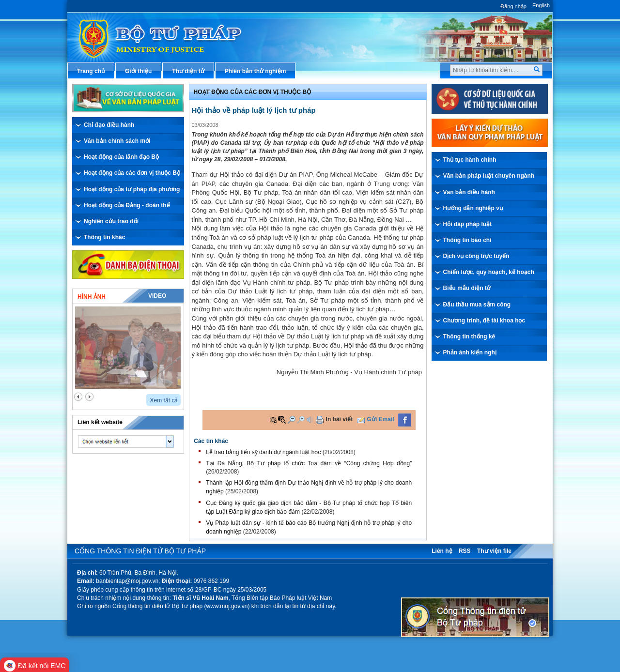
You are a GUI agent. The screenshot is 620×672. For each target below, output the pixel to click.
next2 (89, 397)
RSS (465, 551)
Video (157, 296)
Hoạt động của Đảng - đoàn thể (127, 205)
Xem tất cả (164, 400)
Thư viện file (494, 551)
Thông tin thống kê (469, 336)
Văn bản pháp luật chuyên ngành (489, 176)
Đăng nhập (513, 6)
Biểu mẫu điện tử (467, 288)
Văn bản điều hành (469, 192)
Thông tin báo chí (467, 240)
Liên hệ (442, 551)
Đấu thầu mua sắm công (477, 305)
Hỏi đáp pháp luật (468, 224)
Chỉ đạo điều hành (109, 125)
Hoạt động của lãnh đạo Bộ (121, 157)
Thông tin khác (104, 237)
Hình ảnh (92, 297)
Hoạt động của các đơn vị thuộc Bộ (132, 173)
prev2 (78, 397)
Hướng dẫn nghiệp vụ (473, 208)
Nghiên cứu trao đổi (111, 221)
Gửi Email (381, 419)
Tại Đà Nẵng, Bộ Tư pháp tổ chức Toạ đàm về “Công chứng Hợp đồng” (309, 463)
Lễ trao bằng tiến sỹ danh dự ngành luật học (263, 452)
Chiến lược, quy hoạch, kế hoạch (489, 272)
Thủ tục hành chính (470, 160)
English (541, 5)
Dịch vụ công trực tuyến (476, 256)
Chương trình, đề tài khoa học (484, 321)
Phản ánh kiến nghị (470, 352)
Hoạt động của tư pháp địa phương (132, 189)
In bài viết (340, 419)
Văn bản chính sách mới (117, 141)
